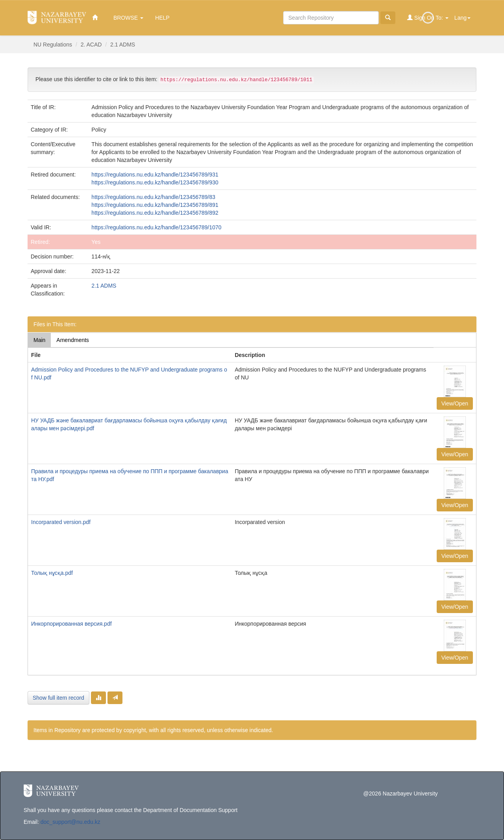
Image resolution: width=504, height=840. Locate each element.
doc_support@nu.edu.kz (70, 822)
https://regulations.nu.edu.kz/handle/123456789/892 (155, 213)
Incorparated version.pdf (61, 522)
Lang (462, 18)
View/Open (455, 403)
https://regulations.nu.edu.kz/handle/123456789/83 (153, 197)
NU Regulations (53, 45)
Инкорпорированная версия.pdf (71, 624)
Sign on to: (428, 18)
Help (162, 18)
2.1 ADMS (123, 45)
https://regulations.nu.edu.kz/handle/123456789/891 (155, 205)
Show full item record (58, 698)
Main (39, 340)
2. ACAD (91, 45)
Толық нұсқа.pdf (52, 573)
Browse (128, 18)
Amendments (72, 340)
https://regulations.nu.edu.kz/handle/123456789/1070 (156, 227)
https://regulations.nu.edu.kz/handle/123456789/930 (155, 182)
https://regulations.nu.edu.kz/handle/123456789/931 (155, 175)
